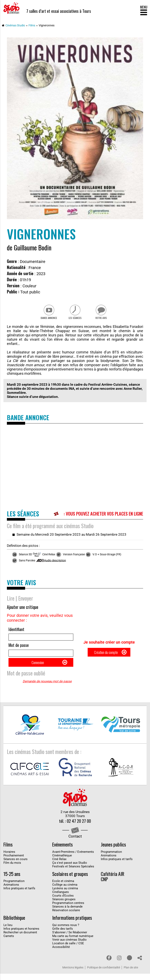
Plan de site (131, 974)
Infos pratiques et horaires (21, 935)
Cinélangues (61, 898)
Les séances (75, 319)
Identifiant (16, 631)
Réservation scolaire (66, 916)
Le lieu (8, 931)
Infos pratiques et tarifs (117, 865)
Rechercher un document (20, 939)
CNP (104, 885)
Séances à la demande (67, 913)
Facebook (109, 964)
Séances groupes (64, 906)
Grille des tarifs (63, 935)
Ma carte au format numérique (73, 942)
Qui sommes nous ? (66, 931)
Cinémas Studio (15, 25)
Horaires (9, 858)
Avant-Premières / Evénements (73, 858)
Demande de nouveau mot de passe (47, 687)
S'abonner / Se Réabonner (70, 939)
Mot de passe (19, 648)
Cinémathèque (62, 862)
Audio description (55, 562)
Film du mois (12, 869)
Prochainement (14, 862)
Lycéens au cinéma (65, 895)
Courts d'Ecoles (63, 902)
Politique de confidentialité (104, 974)
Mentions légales (73, 974)
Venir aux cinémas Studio (69, 946)
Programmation (111, 858)
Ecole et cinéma (63, 887)
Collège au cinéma (65, 891)
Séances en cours (15, 865)
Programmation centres (68, 909)
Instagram (119, 964)
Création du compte (106, 656)
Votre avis (103, 319)
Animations (109, 862)
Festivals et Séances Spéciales (73, 873)
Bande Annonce (47, 319)
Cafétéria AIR (113, 880)
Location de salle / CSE (68, 950)
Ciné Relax (59, 865)
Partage (140, 964)
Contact (75, 842)
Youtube (129, 964)
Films (32, 25)
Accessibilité (61, 953)
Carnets (9, 942)
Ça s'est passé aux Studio (70, 869)
